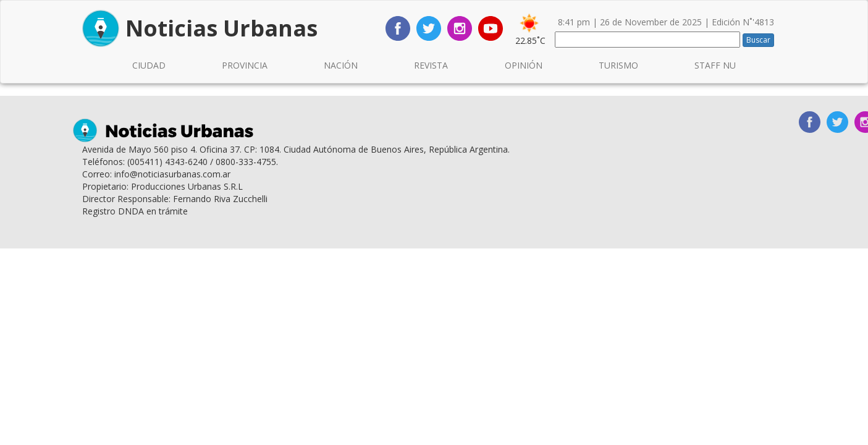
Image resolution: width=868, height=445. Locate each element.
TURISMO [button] (618, 65)
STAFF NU (715, 65)
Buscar (758, 40)
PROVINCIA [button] (245, 65)
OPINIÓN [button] (524, 65)
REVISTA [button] (431, 65)
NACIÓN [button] (341, 65)
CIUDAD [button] (149, 65)
